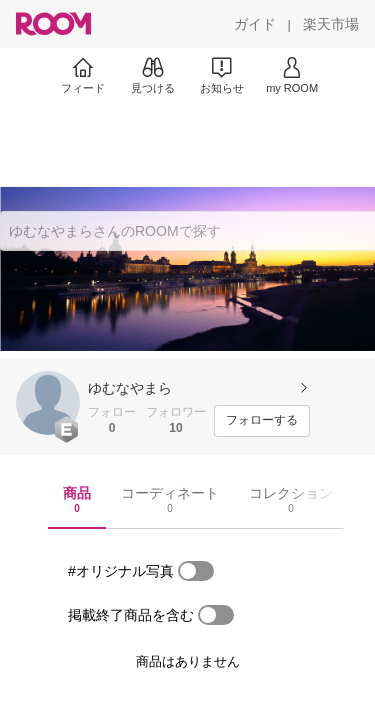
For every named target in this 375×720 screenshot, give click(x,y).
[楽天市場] (331, 24)
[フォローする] (262, 421)
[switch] (196, 571)
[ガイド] (255, 24)
